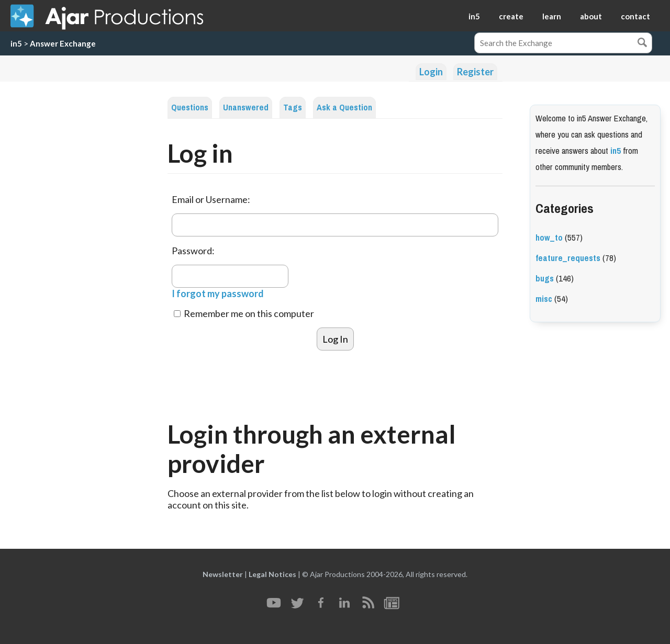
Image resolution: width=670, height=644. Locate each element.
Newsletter (223, 574)
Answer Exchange (63, 43)
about (591, 16)
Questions (190, 108)
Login (431, 72)
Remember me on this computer (244, 313)
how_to (549, 238)
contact (635, 16)
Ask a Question (344, 108)
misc (544, 299)
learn (552, 16)
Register (475, 72)
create (511, 16)
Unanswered (246, 108)
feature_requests (568, 258)
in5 (474, 16)
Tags (293, 108)
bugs (545, 279)
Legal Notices (272, 574)
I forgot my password (218, 293)
